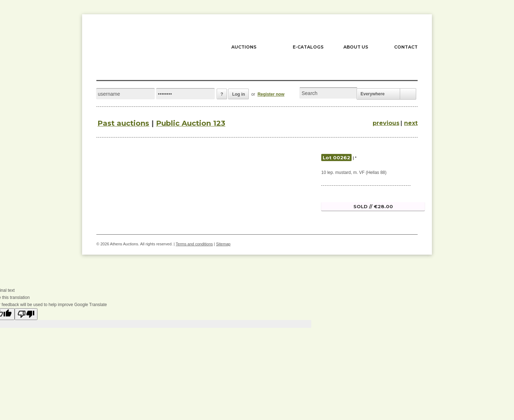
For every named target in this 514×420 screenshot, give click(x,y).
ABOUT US (356, 47)
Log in (238, 94)
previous (386, 123)
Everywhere (372, 94)
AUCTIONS (244, 47)
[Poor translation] (26, 314)
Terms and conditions (194, 244)
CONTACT (406, 47)
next (411, 123)
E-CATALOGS (308, 47)
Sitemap (223, 244)
